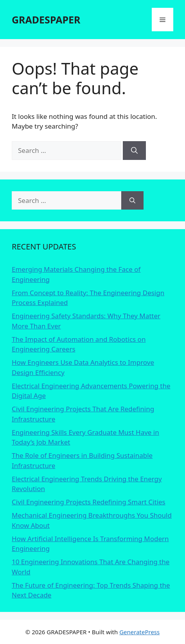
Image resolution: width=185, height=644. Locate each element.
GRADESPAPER (46, 20)
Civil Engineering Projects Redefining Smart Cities (89, 502)
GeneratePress (139, 632)
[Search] (134, 151)
